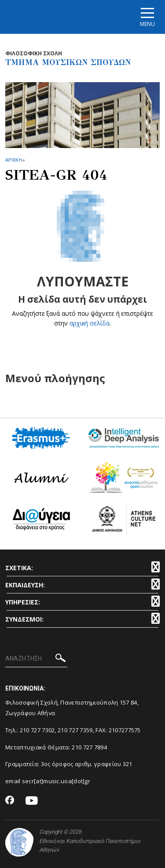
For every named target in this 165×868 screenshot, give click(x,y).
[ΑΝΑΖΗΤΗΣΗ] (36, 659)
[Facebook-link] (10, 801)
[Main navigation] (147, 17)
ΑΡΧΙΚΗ (13, 160)
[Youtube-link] (32, 801)
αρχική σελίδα (90, 323)
